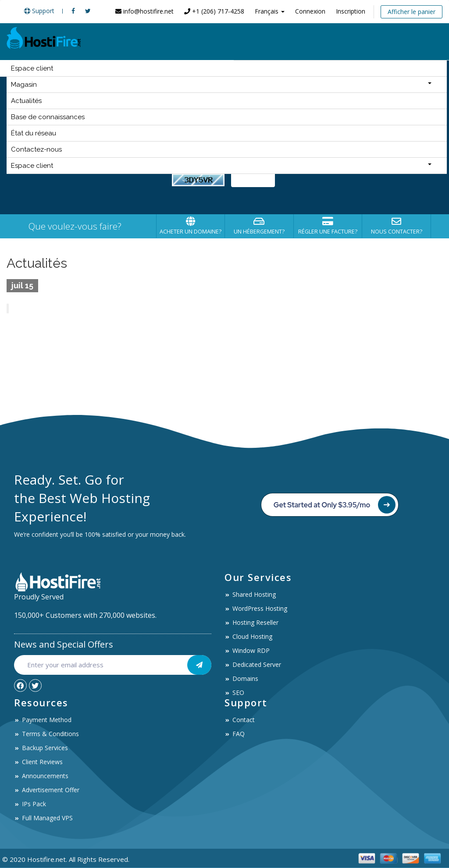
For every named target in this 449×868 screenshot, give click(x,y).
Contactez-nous (36, 149)
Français (270, 11)
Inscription (351, 11)
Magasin (221, 85)
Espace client (32, 68)
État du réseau (34, 133)
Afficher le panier (412, 12)
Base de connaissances (48, 117)
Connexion (310, 11)
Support (39, 11)
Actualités (26, 101)
